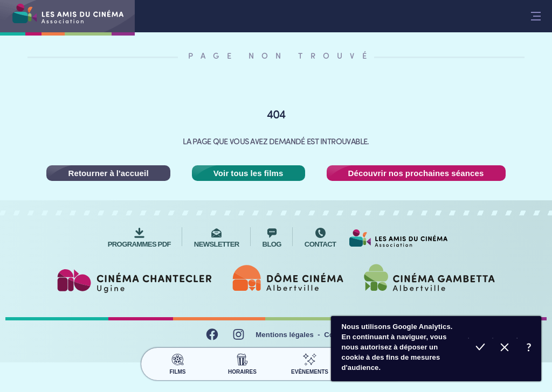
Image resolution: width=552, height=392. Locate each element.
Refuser (505, 349)
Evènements (310, 362)
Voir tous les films (249, 173)
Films (178, 362)
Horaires (242, 362)
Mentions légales (285, 335)
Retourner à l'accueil (108, 173)
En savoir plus (529, 349)
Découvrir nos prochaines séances (416, 173)
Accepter (481, 349)
